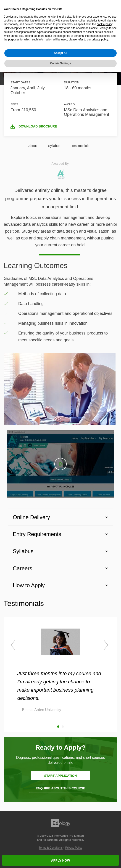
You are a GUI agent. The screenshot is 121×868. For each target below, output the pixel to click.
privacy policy (100, 40)
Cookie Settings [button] (61, 63)
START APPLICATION (61, 776)
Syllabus (54, 146)
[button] (60, 517)
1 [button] (58, 727)
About (33, 146)
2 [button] (63, 727)
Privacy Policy (74, 848)
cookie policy (105, 24)
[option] (61, 670)
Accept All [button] (60, 53)
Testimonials (80, 146)
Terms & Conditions (51, 848)
